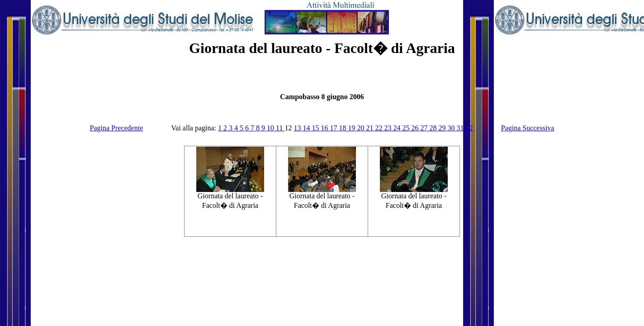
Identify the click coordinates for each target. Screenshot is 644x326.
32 (469, 128)
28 (434, 128)
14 (307, 128)
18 (343, 128)
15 (316, 128)
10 (271, 128)
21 (370, 128)
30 (452, 128)
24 (398, 128)
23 (388, 128)
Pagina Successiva (528, 128)
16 (325, 128)
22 (379, 128)
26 (416, 128)
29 (443, 128)
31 (461, 128)
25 (407, 128)
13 (298, 128)
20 (361, 128)
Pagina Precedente (117, 128)
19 (352, 128)
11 (280, 128)
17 (334, 128)
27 (425, 128)
